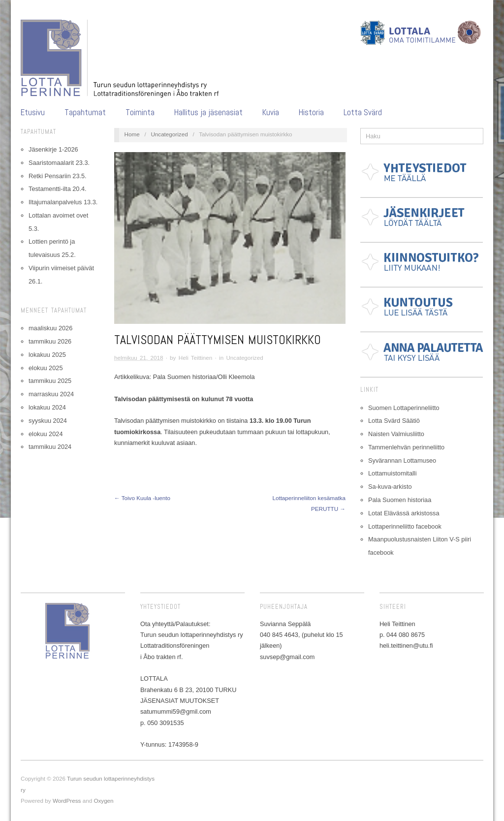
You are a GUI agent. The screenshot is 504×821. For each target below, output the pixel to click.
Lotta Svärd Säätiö (394, 421)
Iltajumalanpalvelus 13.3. (63, 202)
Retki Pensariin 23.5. (58, 176)
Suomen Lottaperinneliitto (404, 408)
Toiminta (140, 112)
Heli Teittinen (196, 358)
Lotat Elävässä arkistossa (404, 513)
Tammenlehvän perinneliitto (406, 447)
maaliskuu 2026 (50, 328)
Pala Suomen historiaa (400, 500)
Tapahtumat (85, 112)
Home (132, 134)
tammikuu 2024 (50, 447)
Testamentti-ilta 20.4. (58, 189)
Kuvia (271, 112)
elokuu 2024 (46, 434)
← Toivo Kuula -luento (142, 498)
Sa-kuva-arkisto (390, 487)
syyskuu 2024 (48, 421)
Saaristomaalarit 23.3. (59, 163)
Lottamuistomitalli (393, 473)
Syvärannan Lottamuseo (402, 460)
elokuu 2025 (46, 368)
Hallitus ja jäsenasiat (208, 112)
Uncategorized (169, 134)
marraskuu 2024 (51, 394)
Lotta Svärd (363, 112)
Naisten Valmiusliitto (396, 434)
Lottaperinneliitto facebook (405, 526)
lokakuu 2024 (47, 407)
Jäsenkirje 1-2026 (53, 149)
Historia (311, 112)
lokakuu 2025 (47, 355)
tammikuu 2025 (50, 381)
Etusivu (33, 112)
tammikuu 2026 (50, 341)
